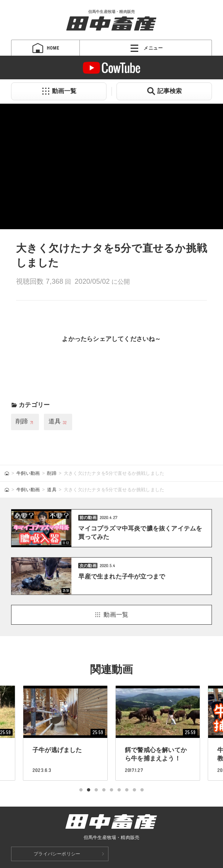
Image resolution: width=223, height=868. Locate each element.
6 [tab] (119, 790)
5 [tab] (112, 790)
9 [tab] (142, 790)
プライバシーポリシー (57, 854)
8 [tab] (134, 790)
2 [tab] (89, 790)
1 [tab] (81, 790)
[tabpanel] (158, 733)
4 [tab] (104, 790)
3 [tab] (96, 790)
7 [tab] (127, 790)
